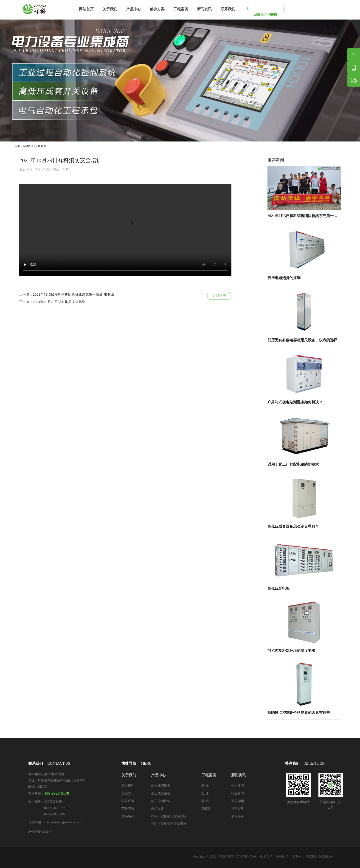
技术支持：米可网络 (274, 857)
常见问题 (238, 801)
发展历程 (128, 816)
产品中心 (139, 10)
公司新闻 (41, 146)
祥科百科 (238, 809)
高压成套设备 (161, 786)
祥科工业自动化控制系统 (169, 816)
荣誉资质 (128, 809)
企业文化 (128, 793)
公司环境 (128, 801)
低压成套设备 (161, 793)
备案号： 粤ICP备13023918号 (313, 857)
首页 (17, 146)
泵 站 (205, 801)
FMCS (206, 809)
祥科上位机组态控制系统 (169, 824)
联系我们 (239, 10)
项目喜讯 (238, 816)
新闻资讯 (214, 10)
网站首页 (88, 10)
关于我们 (114, 10)
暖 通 (205, 793)
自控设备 (157, 809)
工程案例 (189, 10)
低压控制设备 (161, 801)
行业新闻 (238, 793)
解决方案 (164, 10)
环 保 (205, 786)
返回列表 (219, 296)
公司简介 (128, 786)
